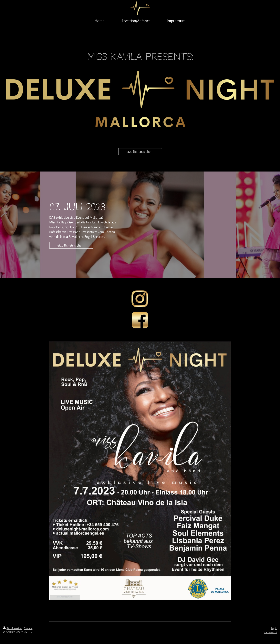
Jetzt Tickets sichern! (140, 152)
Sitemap (29, 628)
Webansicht (270, 632)
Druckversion (13, 628)
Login (274, 628)
